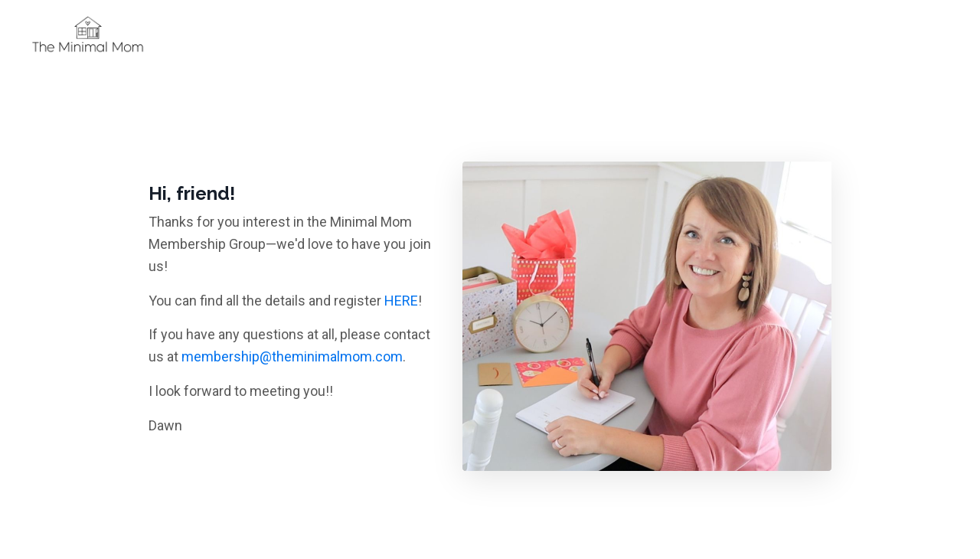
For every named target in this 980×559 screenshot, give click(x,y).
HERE (401, 301)
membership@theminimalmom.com (292, 356)
